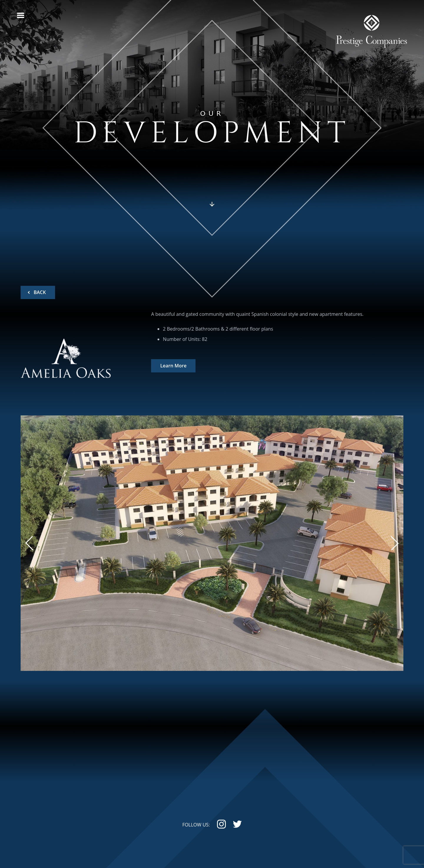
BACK (39, 292)
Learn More (173, 366)
